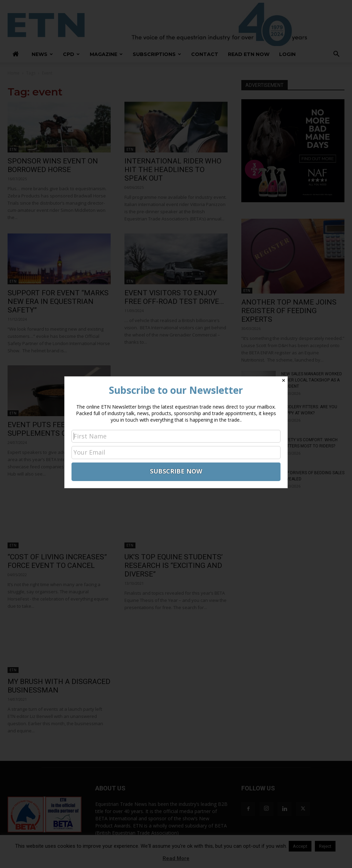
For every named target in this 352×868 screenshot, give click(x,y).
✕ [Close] (284, 380)
